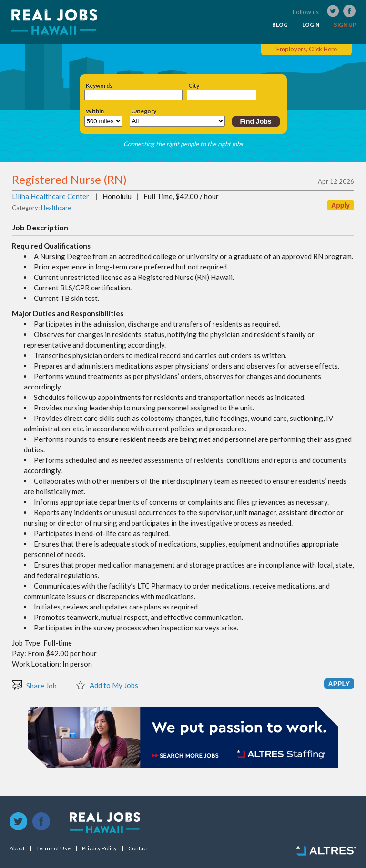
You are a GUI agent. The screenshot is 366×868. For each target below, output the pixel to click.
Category (144, 111)
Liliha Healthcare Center (51, 196)
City (194, 86)
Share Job (34, 685)
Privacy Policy (99, 848)
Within (95, 111)
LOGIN (311, 25)
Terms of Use (53, 848)
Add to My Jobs (107, 685)
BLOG (280, 25)
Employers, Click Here (307, 49)
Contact (138, 848)
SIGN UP (345, 25)
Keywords (99, 86)
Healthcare (56, 208)
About (17, 848)
